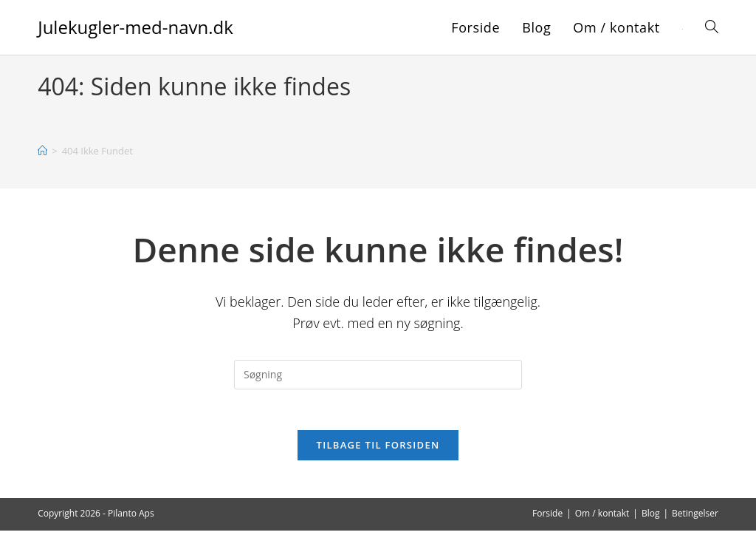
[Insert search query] (378, 375)
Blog (651, 518)
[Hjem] (42, 151)
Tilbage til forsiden (378, 449)
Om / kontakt (602, 518)
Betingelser (695, 518)
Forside (547, 518)
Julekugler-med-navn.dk (135, 27)
